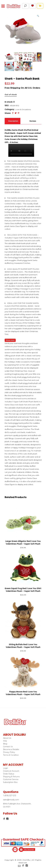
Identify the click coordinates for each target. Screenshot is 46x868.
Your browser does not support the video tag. (21, 150)
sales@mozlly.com (11, 800)
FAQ (5, 741)
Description (13, 121)
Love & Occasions (23, 109)
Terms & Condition (11, 755)
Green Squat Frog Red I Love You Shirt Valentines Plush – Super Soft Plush (23, 590)
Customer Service (11, 779)
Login (6, 768)
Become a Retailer (11, 749)
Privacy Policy (9, 752)
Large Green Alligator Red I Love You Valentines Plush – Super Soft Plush (23, 542)
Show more (10, 340)
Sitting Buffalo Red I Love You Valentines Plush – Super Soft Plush (23, 646)
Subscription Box (10, 782)
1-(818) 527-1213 (10, 796)
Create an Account (11, 771)
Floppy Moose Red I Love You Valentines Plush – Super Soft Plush (23, 693)
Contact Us (8, 747)
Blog (5, 744)
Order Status (9, 774)
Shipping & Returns (11, 777)
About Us (7, 738)
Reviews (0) (33, 122)
